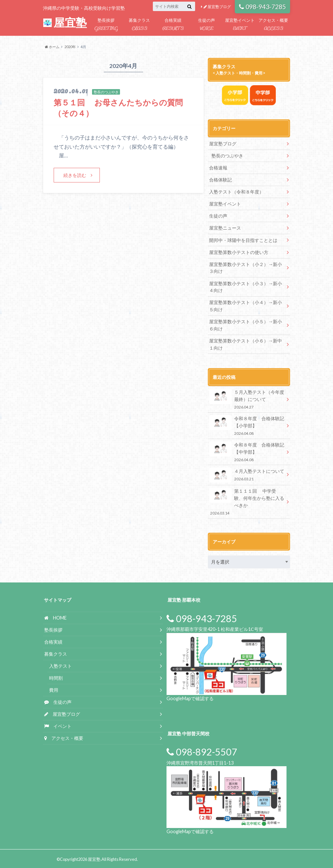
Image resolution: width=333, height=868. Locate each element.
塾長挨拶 (106, 25)
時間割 (56, 677)
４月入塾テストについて (247, 474)
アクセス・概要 (273, 25)
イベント (58, 725)
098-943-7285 (263, 7)
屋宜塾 (65, 22)
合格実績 (173, 25)
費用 (54, 689)
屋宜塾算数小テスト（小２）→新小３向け (246, 267)
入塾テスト (60, 665)
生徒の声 (206, 25)
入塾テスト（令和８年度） (236, 192)
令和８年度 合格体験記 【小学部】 (249, 425)
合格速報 (218, 168)
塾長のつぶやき (227, 156)
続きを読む (75, 175)
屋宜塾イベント (240, 25)
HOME (55, 617)
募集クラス (139, 25)
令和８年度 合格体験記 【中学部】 (249, 451)
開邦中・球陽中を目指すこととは (243, 240)
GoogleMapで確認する (190, 697)
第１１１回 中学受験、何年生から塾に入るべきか (247, 501)
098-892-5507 (202, 751)
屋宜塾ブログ (217, 7)
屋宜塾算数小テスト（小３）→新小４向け (246, 286)
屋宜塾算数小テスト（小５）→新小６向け (246, 324)
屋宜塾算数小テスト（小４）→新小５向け (246, 306)
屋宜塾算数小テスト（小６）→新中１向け (246, 344)
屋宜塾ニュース (225, 228)
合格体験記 (220, 180)
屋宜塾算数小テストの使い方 (239, 252)
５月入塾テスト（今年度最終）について (247, 399)
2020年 (70, 47)
